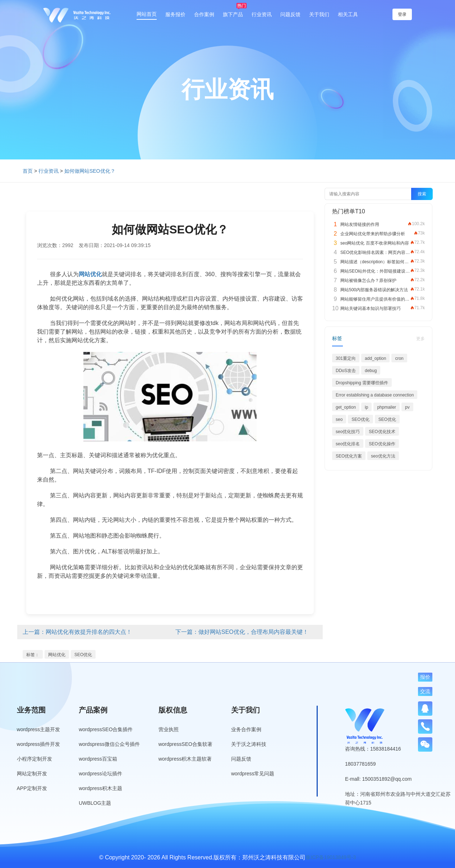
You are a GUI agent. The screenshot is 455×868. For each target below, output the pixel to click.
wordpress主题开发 (39, 729)
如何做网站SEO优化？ (90, 171)
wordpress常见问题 (253, 774)
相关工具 (348, 14)
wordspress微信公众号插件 (109, 744)
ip (366, 407)
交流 (425, 691)
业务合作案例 (246, 729)
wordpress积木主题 (100, 788)
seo (339, 419)
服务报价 (175, 14)
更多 (420, 339)
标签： (33, 655)
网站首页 (147, 14)
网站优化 (57, 655)
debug (371, 371)
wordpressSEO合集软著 (185, 744)
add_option (375, 358)
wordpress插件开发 (39, 744)
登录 (402, 14)
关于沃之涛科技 (249, 744)
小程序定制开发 (35, 759)
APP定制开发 (32, 788)
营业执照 (169, 729)
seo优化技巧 (348, 432)
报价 (425, 677)
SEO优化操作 (382, 444)
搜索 (422, 194)
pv (407, 407)
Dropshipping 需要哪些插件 (362, 383)
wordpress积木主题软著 (185, 759)
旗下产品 (233, 14)
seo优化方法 (383, 456)
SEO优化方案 (349, 456)
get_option (346, 407)
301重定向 (346, 358)
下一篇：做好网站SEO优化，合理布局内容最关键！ (242, 632)
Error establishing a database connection (375, 395)
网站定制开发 (32, 774)
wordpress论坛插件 (100, 774)
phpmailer (387, 407)
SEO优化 (83, 655)
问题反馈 (290, 14)
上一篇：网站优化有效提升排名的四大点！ (77, 632)
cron (399, 358)
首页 (28, 171)
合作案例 (204, 14)
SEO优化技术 (382, 432)
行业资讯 (262, 14)
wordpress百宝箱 (98, 759)
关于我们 (319, 14)
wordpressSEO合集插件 (106, 729)
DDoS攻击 (346, 371)
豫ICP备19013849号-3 (331, 857)
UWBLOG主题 (95, 803)
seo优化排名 (348, 444)
